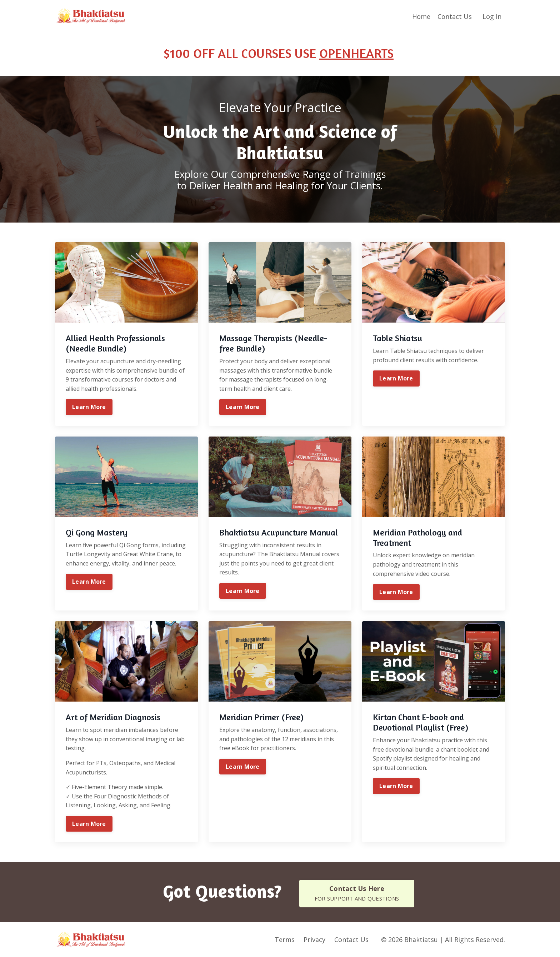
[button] (357, 893)
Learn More (89, 407)
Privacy (314, 939)
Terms (285, 939)
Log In (492, 16)
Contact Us (455, 16)
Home (421, 16)
